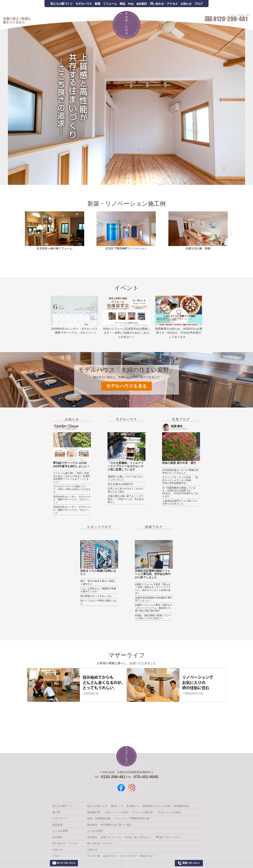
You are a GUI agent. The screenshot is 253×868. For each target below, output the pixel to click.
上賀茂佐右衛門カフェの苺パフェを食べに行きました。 (180, 502)
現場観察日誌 (181, 806)
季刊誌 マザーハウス (168, 837)
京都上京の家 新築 (198, 248)
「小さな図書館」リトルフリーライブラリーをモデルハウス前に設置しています (126, 466)
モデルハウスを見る (126, 386)
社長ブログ (181, 419)
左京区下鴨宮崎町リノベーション (126, 248)
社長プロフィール (111, 837)
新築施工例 (94, 812)
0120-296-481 (189, 863)
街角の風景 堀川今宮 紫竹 (179, 463)
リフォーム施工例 (142, 812)
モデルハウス (84, 4)
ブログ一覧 (94, 856)
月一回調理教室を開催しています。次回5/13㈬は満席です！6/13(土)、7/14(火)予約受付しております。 (180, 492)
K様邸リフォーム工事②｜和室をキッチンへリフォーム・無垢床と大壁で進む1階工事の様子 (154, 608)
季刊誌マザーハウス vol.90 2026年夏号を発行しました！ (71, 465)
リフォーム (110, 4)
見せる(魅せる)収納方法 (120, 484)
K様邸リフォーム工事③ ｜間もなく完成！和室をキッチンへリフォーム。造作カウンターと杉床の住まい (153, 589)
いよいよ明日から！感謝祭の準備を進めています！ (98, 590)
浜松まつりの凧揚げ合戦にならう (98, 572)
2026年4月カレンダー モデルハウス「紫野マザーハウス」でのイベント (72, 500)
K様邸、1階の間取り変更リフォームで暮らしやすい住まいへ (153, 617)
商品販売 (92, 825)
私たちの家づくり (61, 4)
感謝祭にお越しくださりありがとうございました (126, 478)
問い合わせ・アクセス (164, 4)
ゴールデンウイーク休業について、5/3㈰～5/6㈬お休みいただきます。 (72, 489)
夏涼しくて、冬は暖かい (125, 806)
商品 (122, 4)
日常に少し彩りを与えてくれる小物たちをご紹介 (126, 490)
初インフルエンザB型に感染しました (99, 602)
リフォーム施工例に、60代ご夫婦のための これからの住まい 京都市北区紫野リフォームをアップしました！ (72, 477)
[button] (22, 231)
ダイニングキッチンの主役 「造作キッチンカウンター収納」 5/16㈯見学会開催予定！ (180, 480)
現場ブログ (154, 527)
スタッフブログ (99, 527)
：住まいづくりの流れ (116, 812)
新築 (97, 4)
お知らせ (186, 4)
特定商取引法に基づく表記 (116, 825)
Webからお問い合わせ (64, 863)
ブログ (198, 4)
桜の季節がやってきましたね (96, 596)
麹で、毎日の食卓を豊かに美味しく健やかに (98, 582)
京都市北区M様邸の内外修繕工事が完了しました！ (154, 599)
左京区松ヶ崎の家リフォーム (55, 248)
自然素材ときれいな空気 (156, 806)
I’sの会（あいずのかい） (138, 837)
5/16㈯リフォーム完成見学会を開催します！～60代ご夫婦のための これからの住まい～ (126, 333)
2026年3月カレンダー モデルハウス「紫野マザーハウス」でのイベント (72, 510)
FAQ (131, 4)
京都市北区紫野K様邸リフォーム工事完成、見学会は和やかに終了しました (153, 574)
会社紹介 (142, 4)
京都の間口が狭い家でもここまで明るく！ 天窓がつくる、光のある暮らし (126, 499)
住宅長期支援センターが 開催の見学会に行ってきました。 (180, 471)
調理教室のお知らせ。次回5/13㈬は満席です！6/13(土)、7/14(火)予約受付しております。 (179, 333)
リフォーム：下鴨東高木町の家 (131, 818)
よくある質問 (95, 831)
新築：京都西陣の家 (99, 818)
